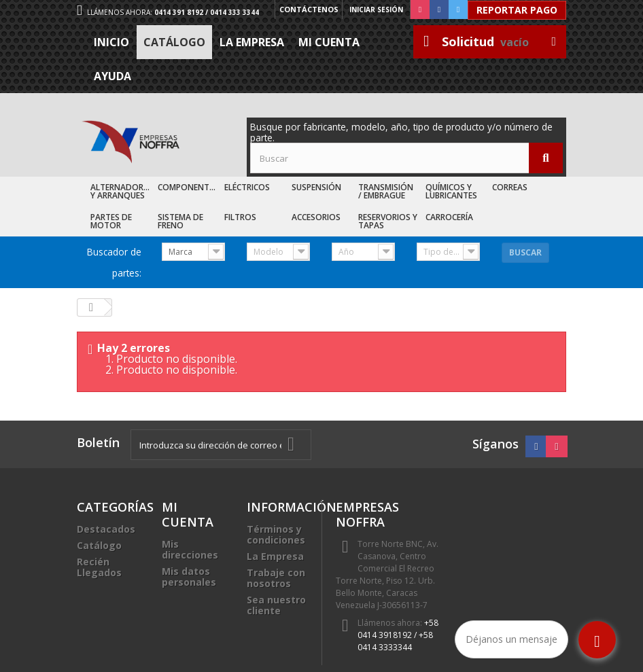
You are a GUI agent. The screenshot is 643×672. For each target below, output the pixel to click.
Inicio (111, 42)
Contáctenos (308, 10)
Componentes (188, 187)
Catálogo (174, 42)
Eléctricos (247, 187)
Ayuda (112, 76)
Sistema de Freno (180, 221)
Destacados (106, 529)
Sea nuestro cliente (276, 605)
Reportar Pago (517, 10)
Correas (510, 187)
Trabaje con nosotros (276, 578)
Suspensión (316, 187)
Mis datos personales (189, 577)
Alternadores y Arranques (121, 191)
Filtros (240, 217)
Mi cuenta (329, 42)
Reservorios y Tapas (388, 221)
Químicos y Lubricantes (451, 191)
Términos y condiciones (276, 534)
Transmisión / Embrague (386, 191)
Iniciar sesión (376, 10)
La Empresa (252, 42)
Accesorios (316, 217)
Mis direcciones (190, 549)
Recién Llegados (99, 567)
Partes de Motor (111, 221)
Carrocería (449, 217)
